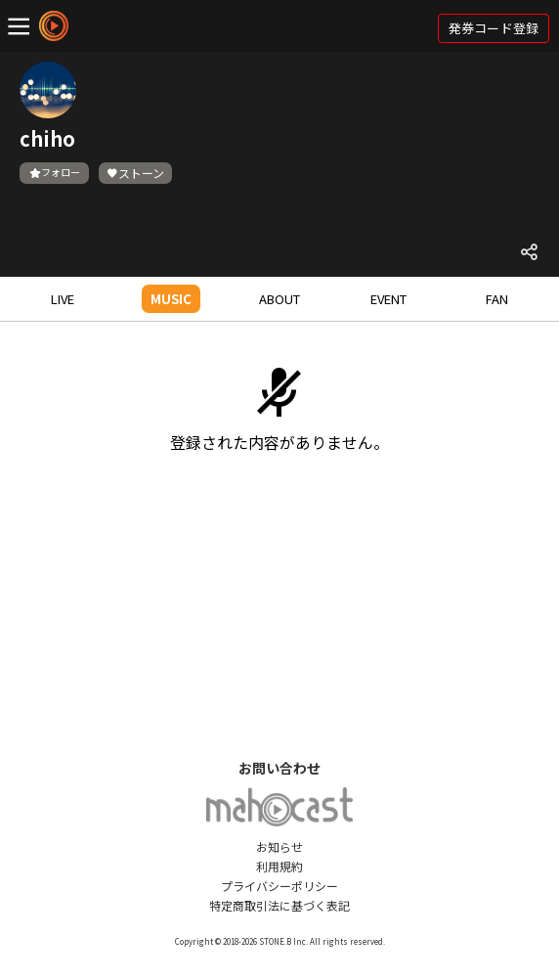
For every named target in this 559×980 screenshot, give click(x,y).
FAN (497, 299)
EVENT (388, 299)
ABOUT (279, 299)
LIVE (63, 299)
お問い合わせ (279, 768)
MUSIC (171, 299)
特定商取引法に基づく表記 (279, 905)
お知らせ (279, 846)
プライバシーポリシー (279, 886)
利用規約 (279, 866)
